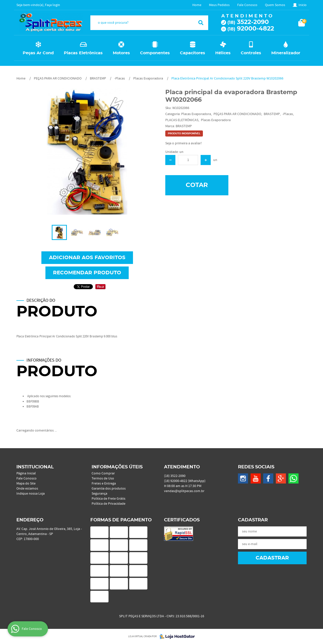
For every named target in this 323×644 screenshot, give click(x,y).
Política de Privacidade (109, 504)
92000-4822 (251, 29)
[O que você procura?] (201, 23)
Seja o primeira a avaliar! (184, 143)
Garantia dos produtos (109, 489)
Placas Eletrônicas (83, 53)
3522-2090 (248, 22)
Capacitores (193, 53)
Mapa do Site (26, 484)
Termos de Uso (103, 478)
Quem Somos (275, 5)
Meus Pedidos (219, 5)
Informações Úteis (117, 467)
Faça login (52, 5)
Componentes (155, 53)
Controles (251, 53)
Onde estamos (27, 489)
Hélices (223, 53)
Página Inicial (26, 473)
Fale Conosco (247, 5)
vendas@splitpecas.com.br (184, 491)
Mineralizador (286, 53)
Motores (121, 53)
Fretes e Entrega (104, 484)
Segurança (99, 494)
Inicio (303, 5)
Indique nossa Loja (31, 494)
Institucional (35, 467)
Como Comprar (103, 473)
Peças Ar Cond (38, 53)
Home (197, 5)
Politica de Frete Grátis (109, 499)
